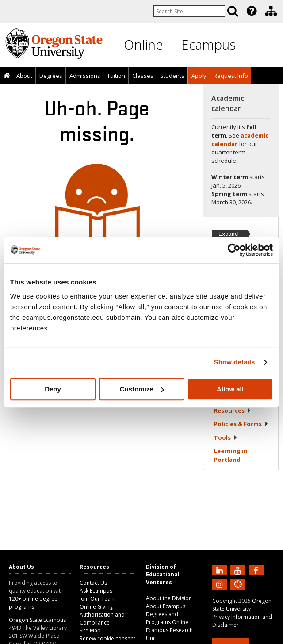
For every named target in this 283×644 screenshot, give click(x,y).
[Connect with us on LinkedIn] (221, 570)
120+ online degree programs (33, 603)
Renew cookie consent (107, 638)
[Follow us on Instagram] (221, 584)
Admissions (85, 76)
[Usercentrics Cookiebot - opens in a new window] (234, 250)
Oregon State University (242, 605)
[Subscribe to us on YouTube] (239, 570)
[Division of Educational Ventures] (271, 11)
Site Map (90, 631)
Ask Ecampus (96, 591)
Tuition (116, 76)
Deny (53, 389)
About (24, 76)
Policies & (241, 424)
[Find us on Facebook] (257, 570)
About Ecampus (166, 606)
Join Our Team (98, 599)
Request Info (231, 76)
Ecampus (208, 44)
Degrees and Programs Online (167, 618)
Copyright (225, 601)
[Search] (233, 11)
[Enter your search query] (189, 11)
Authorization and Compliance (102, 619)
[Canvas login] (238, 591)
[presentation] (251, 11)
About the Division (169, 598)
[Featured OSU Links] (252, 11)
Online (143, 44)
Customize (142, 389)
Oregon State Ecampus (37, 620)
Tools (226, 437)
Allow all (230, 389)
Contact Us (93, 583)
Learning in (231, 455)
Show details (235, 362)
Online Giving (96, 607)
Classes (143, 76)
